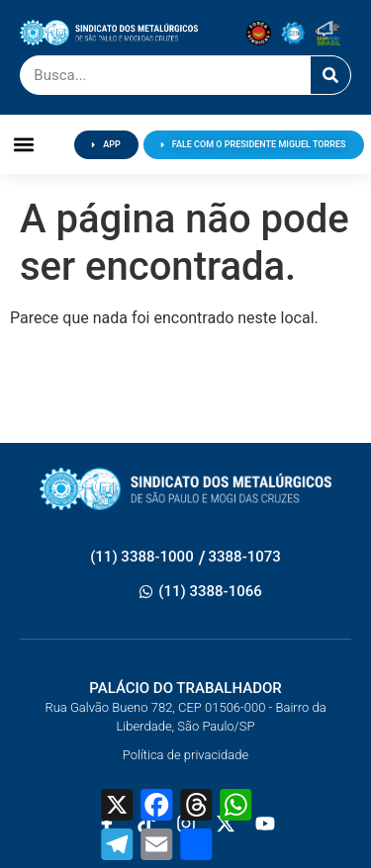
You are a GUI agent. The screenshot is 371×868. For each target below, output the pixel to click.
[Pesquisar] (330, 75)
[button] (24, 145)
